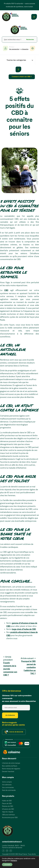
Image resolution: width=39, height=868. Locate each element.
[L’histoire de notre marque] (11, 763)
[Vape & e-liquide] (8, 812)
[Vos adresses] (7, 785)
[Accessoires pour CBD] (10, 818)
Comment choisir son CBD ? (22, 77)
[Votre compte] (7, 782)
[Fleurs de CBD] (7, 804)
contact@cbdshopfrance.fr (12, 842)
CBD (6, 290)
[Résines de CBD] (8, 806)
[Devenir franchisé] (8, 772)
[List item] (3, 851)
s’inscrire (25, 49)
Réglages (14, 861)
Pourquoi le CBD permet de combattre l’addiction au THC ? (28, 668)
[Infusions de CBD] (8, 809)
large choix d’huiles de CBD (24, 629)
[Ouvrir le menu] (34, 17)
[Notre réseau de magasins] (11, 769)
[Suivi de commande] (9, 790)
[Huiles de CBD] (7, 801)
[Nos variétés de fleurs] (10, 766)
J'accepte (7, 865)
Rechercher (30, 40)
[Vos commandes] (8, 788)
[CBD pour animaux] (8, 815)
